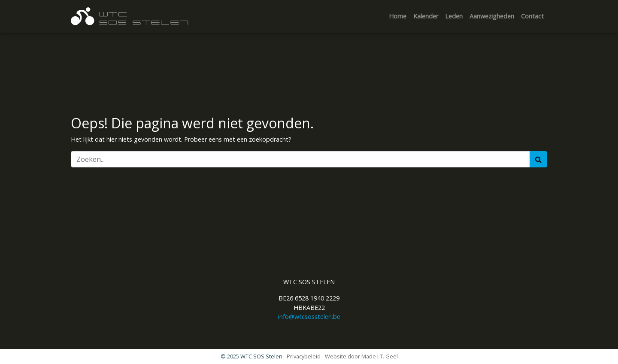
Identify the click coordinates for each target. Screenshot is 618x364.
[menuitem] (398, 16)
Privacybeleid (304, 356)
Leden (454, 16)
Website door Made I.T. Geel (361, 356)
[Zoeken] (300, 159)
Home (398, 16)
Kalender (426, 16)
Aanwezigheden (492, 16)
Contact (532, 16)
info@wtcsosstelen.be (309, 317)
